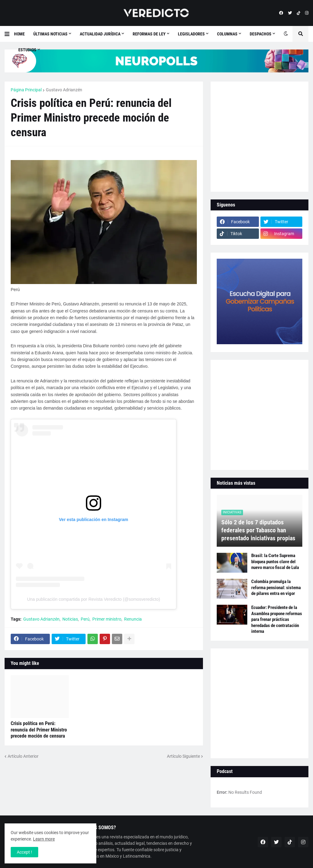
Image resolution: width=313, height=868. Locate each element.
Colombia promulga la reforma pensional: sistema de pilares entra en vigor (276, 587)
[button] (9, 34)
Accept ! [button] (24, 852)
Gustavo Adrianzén (64, 90)
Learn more (44, 839)
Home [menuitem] (19, 34)
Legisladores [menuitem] (191, 34)
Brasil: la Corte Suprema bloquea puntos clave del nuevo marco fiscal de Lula (275, 562)
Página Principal (26, 90)
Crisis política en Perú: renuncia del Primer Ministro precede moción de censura (39, 730)
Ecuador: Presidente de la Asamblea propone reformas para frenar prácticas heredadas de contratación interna (277, 619)
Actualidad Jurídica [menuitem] (100, 34)
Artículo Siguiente (183, 756)
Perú (85, 619)
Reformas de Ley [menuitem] (149, 34)
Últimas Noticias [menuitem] (50, 34)
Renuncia (133, 619)
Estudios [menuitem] (27, 50)
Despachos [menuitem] (261, 34)
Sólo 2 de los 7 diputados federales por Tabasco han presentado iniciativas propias (258, 530)
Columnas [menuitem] (227, 34)
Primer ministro (107, 619)
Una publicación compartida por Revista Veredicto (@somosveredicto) (93, 599)
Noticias (70, 619)
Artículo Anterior (23, 756)
